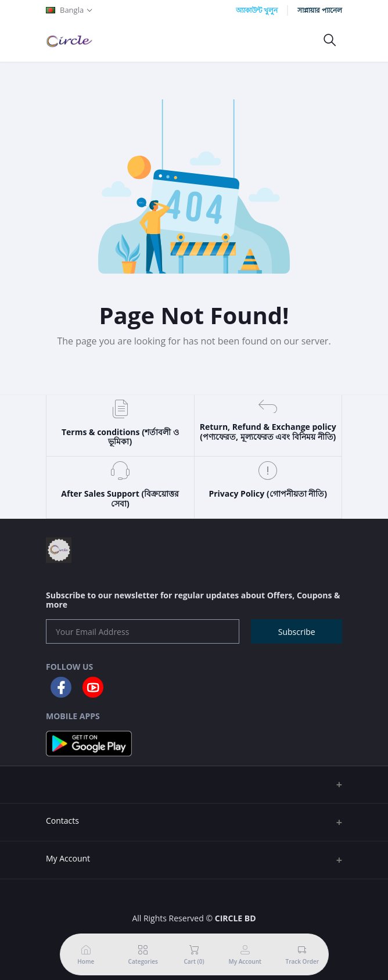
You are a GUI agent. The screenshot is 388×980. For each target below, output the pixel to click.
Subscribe (297, 632)
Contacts (62, 821)
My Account (68, 858)
